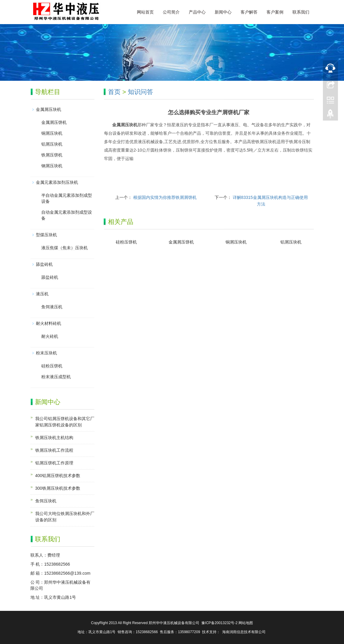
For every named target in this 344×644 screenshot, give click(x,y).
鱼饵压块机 (46, 501)
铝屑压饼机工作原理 (54, 463)
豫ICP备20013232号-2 (219, 623)
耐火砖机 (50, 336)
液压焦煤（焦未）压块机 (65, 248)
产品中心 (197, 12)
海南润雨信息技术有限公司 (244, 632)
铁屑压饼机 (52, 155)
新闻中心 (223, 12)
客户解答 (249, 12)
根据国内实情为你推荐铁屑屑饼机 (165, 197)
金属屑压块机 (49, 109)
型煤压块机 (46, 235)
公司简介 (171, 12)
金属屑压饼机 (181, 242)
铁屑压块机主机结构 (54, 438)
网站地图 (246, 623)
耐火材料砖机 (49, 323)
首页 (114, 92)
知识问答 (140, 92)
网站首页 (145, 12)
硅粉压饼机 (126, 242)
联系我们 (301, 12)
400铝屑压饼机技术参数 (58, 476)
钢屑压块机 (52, 166)
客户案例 (275, 12)
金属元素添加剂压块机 (57, 182)
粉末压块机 (46, 353)
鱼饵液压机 (52, 307)
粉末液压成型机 (56, 377)
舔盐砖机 (44, 264)
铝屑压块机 (291, 242)
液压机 (42, 294)
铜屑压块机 (236, 242)
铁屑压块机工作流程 (54, 450)
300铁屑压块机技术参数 (58, 488)
